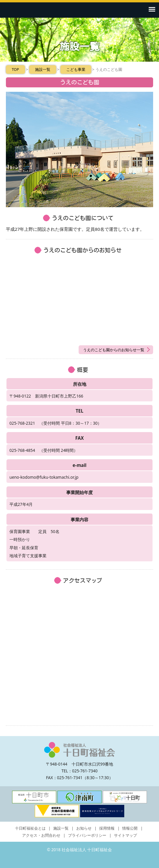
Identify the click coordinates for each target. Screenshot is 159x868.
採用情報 (107, 828)
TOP (15, 69)
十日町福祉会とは (30, 828)
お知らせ (84, 828)
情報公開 (130, 828)
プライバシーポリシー (87, 835)
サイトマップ (125, 835)
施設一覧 (43, 69)
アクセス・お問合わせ (41, 835)
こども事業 (76, 69)
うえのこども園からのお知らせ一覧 (114, 350)
